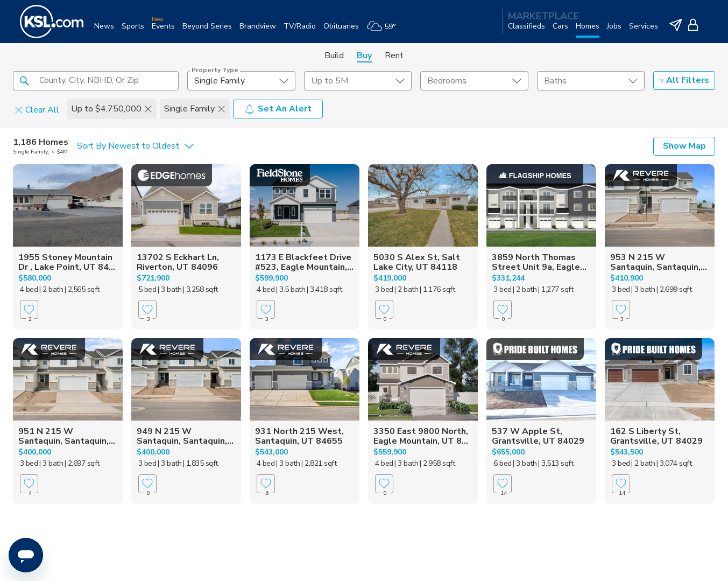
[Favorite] (29, 309)
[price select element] (358, 81)
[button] (24, 80)
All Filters (684, 80)
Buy (364, 55)
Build (334, 55)
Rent (394, 55)
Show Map (684, 146)
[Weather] (385, 30)
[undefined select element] (241, 81)
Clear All (37, 109)
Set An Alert (278, 109)
